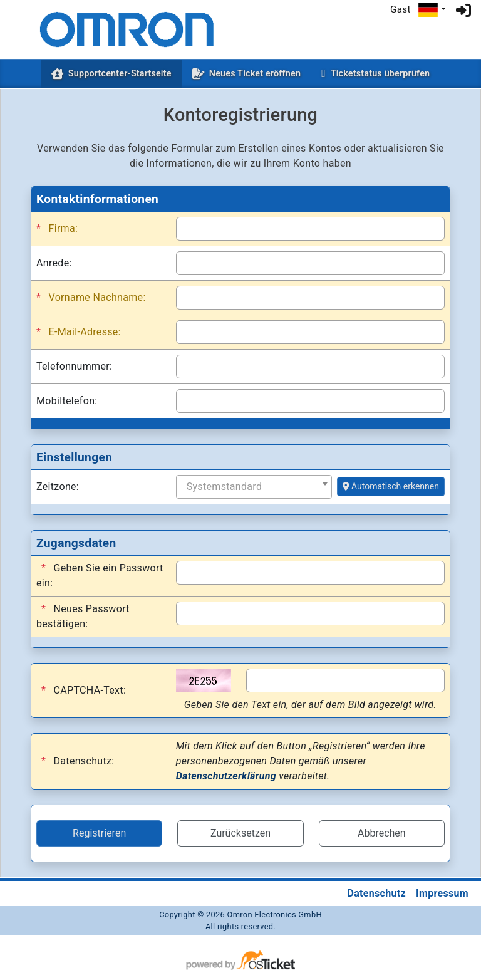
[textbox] (256, 487)
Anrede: (54, 263)
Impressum (442, 893)
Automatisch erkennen (391, 486)
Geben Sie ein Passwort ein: (100, 575)
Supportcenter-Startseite (122, 73)
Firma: (57, 229)
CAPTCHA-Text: (84, 691)
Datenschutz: (78, 761)
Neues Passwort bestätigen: (83, 616)
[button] (432, 10)
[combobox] (254, 487)
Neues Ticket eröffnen (255, 74)
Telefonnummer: (74, 366)
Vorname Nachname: (91, 298)
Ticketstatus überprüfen (380, 74)
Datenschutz (376, 893)
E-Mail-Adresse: (79, 332)
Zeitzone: (58, 487)
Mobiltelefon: (67, 401)
